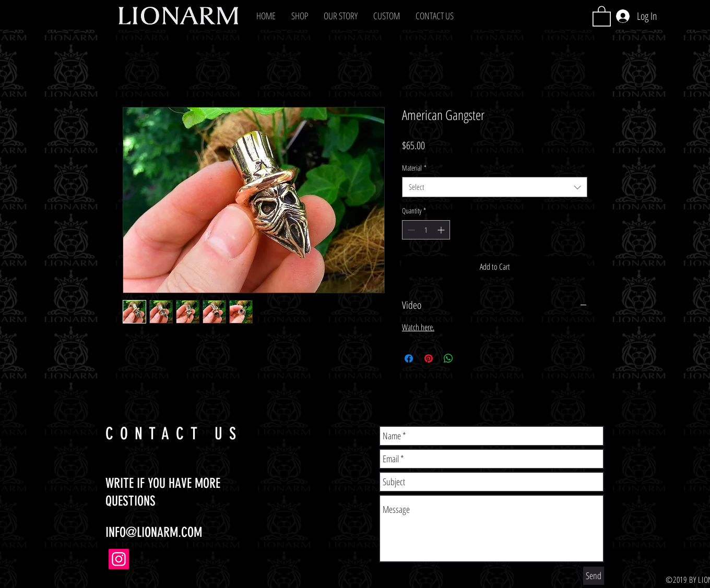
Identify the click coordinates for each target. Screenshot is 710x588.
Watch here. (418, 327)
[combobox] (495, 187)
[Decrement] (410, 230)
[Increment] (442, 230)
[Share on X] (468, 358)
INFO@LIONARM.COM (154, 532)
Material (414, 168)
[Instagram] (119, 559)
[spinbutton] (426, 230)
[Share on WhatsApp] (448, 358)
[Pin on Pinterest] (429, 358)
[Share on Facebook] (409, 358)
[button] (300, 16)
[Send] (594, 576)
